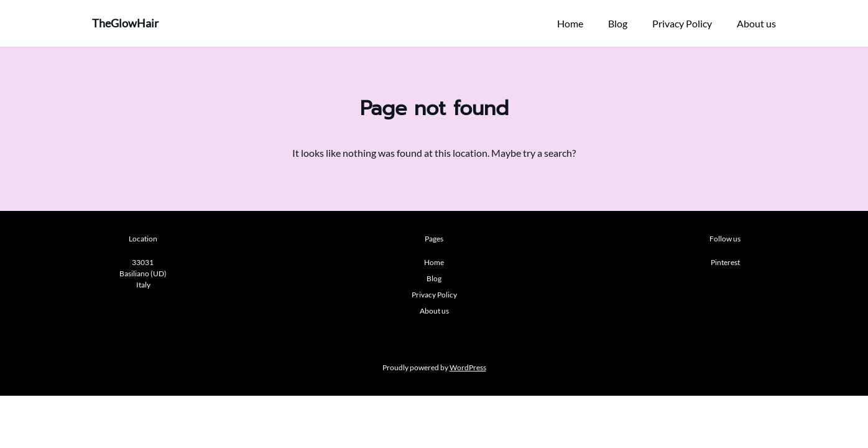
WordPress (468, 367)
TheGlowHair (125, 23)
